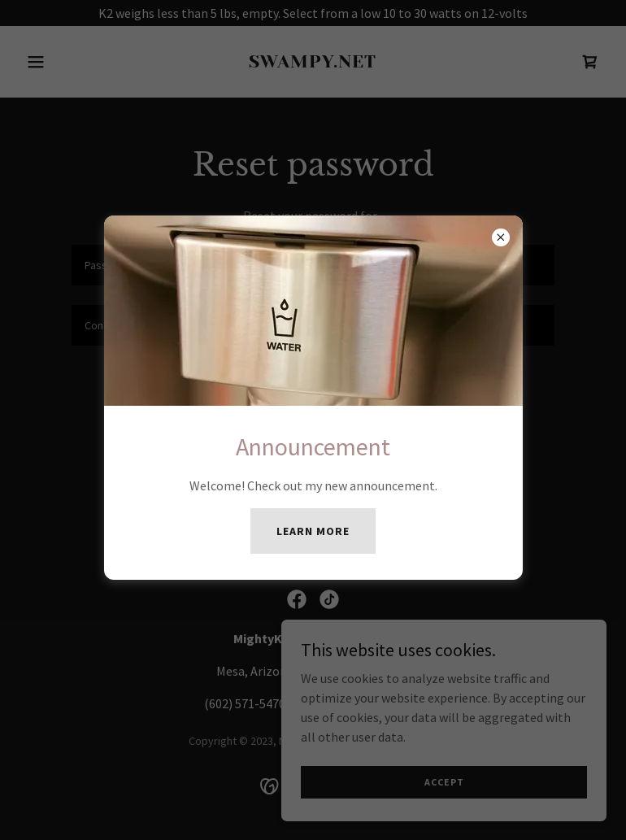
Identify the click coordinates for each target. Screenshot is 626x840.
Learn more (313, 531)
